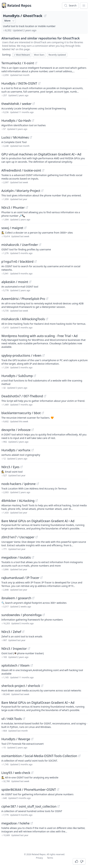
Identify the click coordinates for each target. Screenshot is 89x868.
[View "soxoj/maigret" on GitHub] (25, 228)
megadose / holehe (15, 823)
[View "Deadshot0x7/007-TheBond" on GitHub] (45, 396)
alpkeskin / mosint (15, 282)
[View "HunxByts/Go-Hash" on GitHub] (33, 121)
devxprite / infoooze (16, 430)
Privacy (39, 858)
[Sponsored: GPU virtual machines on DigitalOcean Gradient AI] (44, 158)
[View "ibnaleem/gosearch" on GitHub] (33, 598)
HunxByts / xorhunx (16, 450)
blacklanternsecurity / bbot (21, 413)
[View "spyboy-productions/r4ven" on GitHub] (43, 355)
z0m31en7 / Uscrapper (18, 537)
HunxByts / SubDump (17, 376)
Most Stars (39, 55)
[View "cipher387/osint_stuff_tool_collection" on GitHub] (59, 806)
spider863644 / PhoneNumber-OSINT (29, 790)
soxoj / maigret (12, 228)
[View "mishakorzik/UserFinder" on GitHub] (40, 245)
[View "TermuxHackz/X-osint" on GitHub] (36, 63)
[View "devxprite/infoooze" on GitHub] (33, 430)
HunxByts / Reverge (16, 739)
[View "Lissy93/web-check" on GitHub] (32, 773)
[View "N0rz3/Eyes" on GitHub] (21, 467)
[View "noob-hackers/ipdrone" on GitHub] (38, 484)
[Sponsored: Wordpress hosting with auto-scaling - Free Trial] (44, 341)
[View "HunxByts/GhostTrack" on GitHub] (45, 16)
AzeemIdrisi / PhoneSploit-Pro (23, 299)
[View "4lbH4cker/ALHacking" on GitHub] (37, 501)
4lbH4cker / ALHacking (18, 501)
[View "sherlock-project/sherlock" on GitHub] (42, 686)
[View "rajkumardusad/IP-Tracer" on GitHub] (41, 578)
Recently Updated (57, 55)
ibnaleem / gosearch (16, 598)
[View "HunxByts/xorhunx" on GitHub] (33, 450)
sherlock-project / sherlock (21, 686)
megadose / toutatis (16, 557)
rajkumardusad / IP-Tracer (20, 578)
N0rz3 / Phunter (13, 207)
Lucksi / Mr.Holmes (15, 137)
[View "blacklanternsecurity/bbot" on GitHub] (43, 413)
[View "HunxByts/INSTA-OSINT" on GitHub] (39, 83)
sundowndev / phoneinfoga (21, 615)
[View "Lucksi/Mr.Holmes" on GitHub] (31, 137)
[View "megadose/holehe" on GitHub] (32, 823)
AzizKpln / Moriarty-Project (21, 191)
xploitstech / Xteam (15, 665)
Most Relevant (22, 55)
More (10, 21)
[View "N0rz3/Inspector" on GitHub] (29, 649)
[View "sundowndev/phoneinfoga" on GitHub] (44, 615)
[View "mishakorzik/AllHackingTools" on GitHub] (47, 319)
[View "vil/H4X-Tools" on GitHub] (24, 719)
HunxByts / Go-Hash (16, 121)
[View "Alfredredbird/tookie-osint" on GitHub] (43, 170)
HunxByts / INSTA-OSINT (19, 83)
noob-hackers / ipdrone (19, 484)
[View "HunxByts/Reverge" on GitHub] (32, 739)
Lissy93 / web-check (16, 773)
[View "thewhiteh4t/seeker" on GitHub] (34, 104)
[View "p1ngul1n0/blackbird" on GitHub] (35, 261)
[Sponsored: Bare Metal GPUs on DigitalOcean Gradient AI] (44, 524)
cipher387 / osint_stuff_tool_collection (29, 806)
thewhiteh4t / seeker (16, 104)
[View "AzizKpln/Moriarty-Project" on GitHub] (42, 191)
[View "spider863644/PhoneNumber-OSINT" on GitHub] (58, 790)
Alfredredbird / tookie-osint (21, 170)
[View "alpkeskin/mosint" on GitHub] (30, 282)
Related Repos (19, 5)
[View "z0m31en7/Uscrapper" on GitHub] (37, 537)
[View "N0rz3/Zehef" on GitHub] (23, 632)
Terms (50, 858)
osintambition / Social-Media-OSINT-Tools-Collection (39, 756)
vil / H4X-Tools (12, 719)
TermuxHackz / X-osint (18, 63)
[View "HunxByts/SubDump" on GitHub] (35, 376)
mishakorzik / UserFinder (20, 245)
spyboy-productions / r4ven (21, 355)
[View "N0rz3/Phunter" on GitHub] (27, 207)
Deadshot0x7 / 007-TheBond (22, 396)
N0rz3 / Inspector (14, 649)
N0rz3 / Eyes (10, 467)
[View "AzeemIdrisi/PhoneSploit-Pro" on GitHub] (47, 299)
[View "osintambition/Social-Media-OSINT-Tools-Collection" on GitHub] (79, 756)
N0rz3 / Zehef (11, 632)
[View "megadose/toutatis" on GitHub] (33, 557)
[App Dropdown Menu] (84, 6)
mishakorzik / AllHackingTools (23, 319)
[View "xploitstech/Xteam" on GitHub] (32, 665)
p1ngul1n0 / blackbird (17, 261)
